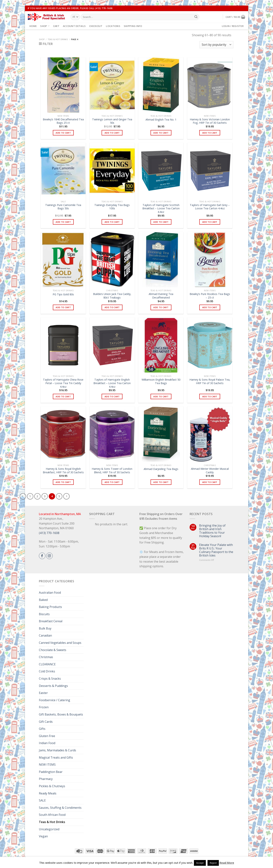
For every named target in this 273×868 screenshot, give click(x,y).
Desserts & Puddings (53, 686)
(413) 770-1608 (49, 533)
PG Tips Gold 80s (63, 294)
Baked (43, 600)
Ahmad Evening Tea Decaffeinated (161, 296)
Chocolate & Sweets (53, 650)
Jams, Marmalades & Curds (58, 750)
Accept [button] (200, 863)
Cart (56, 26)
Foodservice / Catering (55, 700)
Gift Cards (46, 722)
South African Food (52, 815)
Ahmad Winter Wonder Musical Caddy (210, 471)
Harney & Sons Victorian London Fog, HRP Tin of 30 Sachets (210, 121)
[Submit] (196, 17)
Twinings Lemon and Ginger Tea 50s (112, 121)
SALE (42, 800)
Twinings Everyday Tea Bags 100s (112, 207)
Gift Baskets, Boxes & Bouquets (61, 714)
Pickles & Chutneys (52, 786)
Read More (227, 863)
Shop (45, 26)
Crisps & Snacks (50, 679)
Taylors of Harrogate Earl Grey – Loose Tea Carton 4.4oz (210, 207)
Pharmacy (46, 779)
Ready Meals (48, 793)
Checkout (96, 26)
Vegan (43, 836)
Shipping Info (133, 26)
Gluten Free (47, 736)
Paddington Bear (51, 772)
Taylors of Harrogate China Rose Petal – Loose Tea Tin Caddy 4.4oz (63, 383)
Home (33, 26)
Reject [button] (213, 863)
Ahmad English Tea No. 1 (161, 120)
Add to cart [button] (63, 133)
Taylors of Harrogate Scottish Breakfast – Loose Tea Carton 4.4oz (161, 209)
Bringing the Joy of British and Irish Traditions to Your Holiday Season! (212, 531)
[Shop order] (216, 45)
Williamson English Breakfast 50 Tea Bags (161, 381)
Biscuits (44, 614)
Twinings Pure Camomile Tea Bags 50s (63, 207)
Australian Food (50, 593)
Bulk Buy (45, 628)
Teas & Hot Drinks (58, 39)
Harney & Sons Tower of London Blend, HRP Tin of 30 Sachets (112, 471)
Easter (43, 693)
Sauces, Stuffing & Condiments (60, 808)
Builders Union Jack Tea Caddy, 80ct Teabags (112, 296)
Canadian (45, 635)
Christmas (46, 657)
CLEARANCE (47, 664)
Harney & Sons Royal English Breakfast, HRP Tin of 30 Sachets (63, 471)
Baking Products (50, 607)
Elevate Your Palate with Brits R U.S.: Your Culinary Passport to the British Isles (216, 550)
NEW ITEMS (47, 765)
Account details (74, 26)
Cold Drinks (47, 671)
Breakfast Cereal (51, 621)
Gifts (42, 729)
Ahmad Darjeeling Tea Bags (161, 469)
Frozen (44, 707)
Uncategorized (49, 829)
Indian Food (47, 743)
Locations (113, 26)
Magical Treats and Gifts (56, 757)
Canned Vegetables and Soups (60, 643)
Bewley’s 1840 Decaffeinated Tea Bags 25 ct (63, 121)
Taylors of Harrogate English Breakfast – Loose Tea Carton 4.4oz (112, 383)
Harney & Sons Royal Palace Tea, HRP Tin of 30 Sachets (210, 381)
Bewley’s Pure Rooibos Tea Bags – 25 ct (210, 296)
